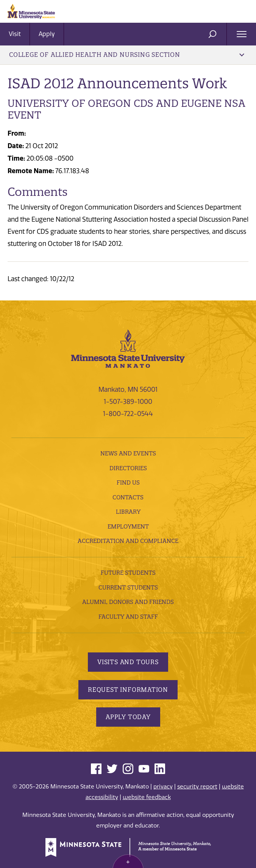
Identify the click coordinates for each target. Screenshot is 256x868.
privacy (163, 787)
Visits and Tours (128, 662)
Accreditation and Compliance (128, 541)
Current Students (128, 587)
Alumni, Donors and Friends (128, 602)
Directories (128, 468)
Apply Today (128, 717)
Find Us (128, 482)
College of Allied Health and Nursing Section (127, 55)
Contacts (128, 497)
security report (197, 787)
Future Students (128, 573)
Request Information (128, 690)
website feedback (147, 797)
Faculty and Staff (128, 617)
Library (128, 512)
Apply (47, 34)
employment (128, 526)
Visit (15, 34)
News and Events (128, 453)
